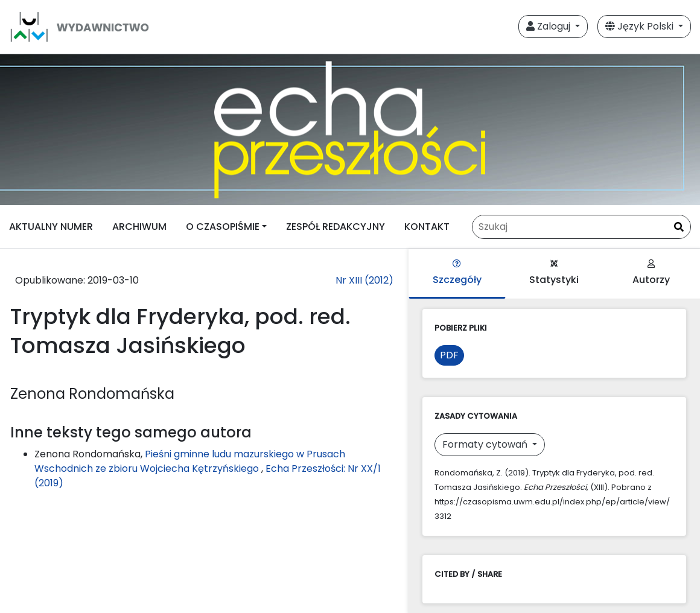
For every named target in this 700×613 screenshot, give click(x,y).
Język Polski (641, 26)
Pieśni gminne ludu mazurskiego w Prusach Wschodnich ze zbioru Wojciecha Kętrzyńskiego (190, 461)
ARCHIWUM (139, 227)
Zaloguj (549, 26)
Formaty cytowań (486, 444)
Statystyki (554, 273)
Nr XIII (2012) (364, 280)
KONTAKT (427, 227)
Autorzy (651, 273)
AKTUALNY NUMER (51, 227)
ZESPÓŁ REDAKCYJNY (336, 227)
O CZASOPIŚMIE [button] (223, 227)
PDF (449, 355)
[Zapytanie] (581, 227)
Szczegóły (457, 273)
